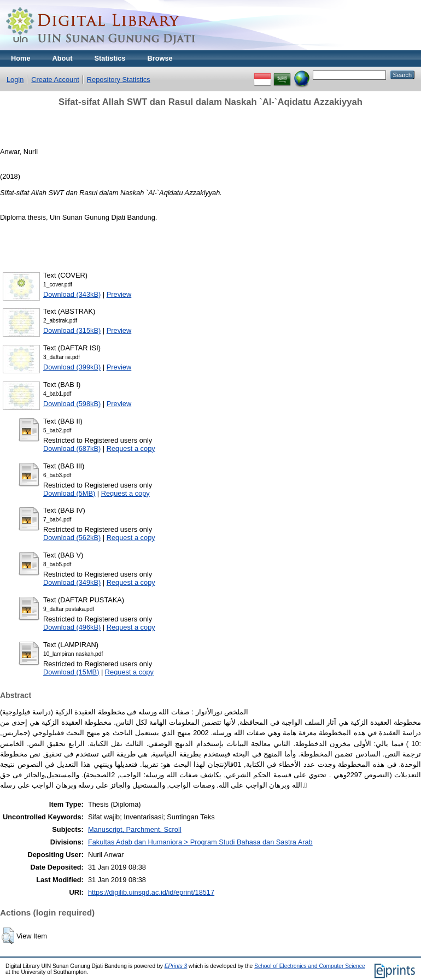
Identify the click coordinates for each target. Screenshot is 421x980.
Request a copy (131, 448)
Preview (119, 294)
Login (15, 80)
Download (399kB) (72, 367)
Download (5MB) (69, 493)
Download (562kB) (72, 538)
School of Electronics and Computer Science (310, 966)
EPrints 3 (176, 966)
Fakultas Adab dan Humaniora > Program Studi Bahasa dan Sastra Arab (200, 842)
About (63, 58)
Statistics (110, 58)
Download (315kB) (72, 330)
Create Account (55, 80)
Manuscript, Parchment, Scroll (135, 829)
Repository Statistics (119, 80)
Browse (160, 58)
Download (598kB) (72, 404)
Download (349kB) (72, 582)
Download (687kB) (72, 448)
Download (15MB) (71, 672)
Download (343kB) (72, 294)
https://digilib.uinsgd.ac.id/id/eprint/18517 (151, 892)
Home (21, 58)
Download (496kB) (72, 627)
